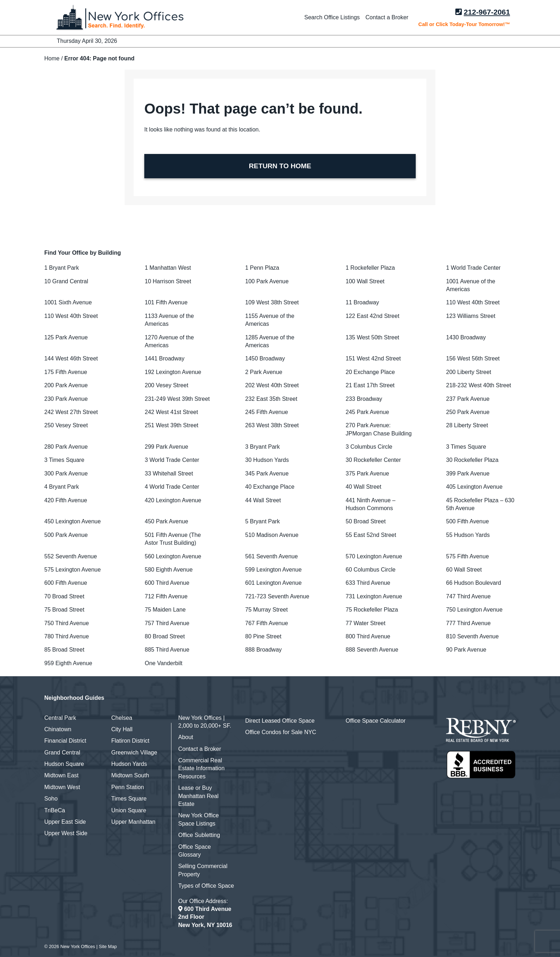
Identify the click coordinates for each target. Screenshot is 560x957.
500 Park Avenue (66, 535)
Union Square (129, 810)
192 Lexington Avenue (173, 372)
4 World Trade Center (172, 487)
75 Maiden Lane (165, 610)
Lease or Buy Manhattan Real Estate (198, 796)
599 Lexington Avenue (274, 570)
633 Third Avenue (368, 583)
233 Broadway (364, 399)
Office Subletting (199, 835)
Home (52, 58)
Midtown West (62, 787)
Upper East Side (65, 822)
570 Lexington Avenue (374, 556)
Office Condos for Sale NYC (281, 732)
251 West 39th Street (171, 425)
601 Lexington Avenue (274, 583)
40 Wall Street (364, 487)
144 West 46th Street (71, 358)
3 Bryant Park (263, 447)
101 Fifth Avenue (166, 302)
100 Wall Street (365, 281)
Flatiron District (131, 741)
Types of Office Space (206, 886)
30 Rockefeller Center (373, 460)
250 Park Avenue (468, 412)
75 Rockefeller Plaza (372, 610)
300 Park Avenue (66, 473)
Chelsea (122, 718)
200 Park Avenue (66, 385)
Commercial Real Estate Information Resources (201, 768)
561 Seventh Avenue (272, 556)
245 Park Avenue (367, 412)
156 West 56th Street (473, 358)
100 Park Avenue (267, 281)
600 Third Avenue (167, 583)
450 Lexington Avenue (72, 521)
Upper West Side (66, 833)
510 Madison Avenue (272, 535)
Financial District (65, 741)
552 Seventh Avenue (71, 556)
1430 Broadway (466, 337)
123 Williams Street (471, 316)
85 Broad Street (64, 650)
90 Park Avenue (466, 650)
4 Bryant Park (62, 487)
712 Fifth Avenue (166, 596)
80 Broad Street (165, 636)
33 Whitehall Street (169, 473)
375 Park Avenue (367, 473)
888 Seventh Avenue (372, 650)
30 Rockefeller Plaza (472, 460)
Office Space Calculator (376, 721)
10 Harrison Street (168, 281)
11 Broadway (362, 302)
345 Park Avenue (267, 473)
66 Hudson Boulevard (474, 583)
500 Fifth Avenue (467, 521)
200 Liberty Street (469, 372)
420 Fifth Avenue (66, 500)
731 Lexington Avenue (374, 596)
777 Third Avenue (468, 623)
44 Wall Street (263, 500)
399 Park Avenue (468, 473)
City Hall (122, 729)
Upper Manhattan (134, 822)
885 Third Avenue (167, 650)
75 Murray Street (267, 610)
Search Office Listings (332, 17)
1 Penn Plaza (262, 268)
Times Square (129, 799)
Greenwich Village (134, 752)
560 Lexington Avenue (173, 556)
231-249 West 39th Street (177, 399)
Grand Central (62, 752)
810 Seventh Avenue (472, 636)
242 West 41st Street (171, 412)
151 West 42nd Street (373, 358)
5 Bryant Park (263, 521)
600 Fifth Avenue (66, 583)
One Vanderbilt (164, 663)
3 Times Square (466, 447)
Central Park (60, 718)
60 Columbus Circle (371, 570)
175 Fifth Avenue (66, 372)
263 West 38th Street (272, 425)
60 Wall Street (464, 570)
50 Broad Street (366, 521)
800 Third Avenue (368, 636)
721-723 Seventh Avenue (277, 596)
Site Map (108, 946)
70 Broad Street (64, 596)
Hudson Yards (129, 764)
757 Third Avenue (167, 623)
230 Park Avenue (66, 399)
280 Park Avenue (66, 447)
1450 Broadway (265, 358)
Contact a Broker (387, 17)
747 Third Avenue (468, 596)
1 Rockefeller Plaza (370, 268)
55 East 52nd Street (371, 535)
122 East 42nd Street (372, 316)
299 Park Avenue (166, 447)
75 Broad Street (64, 610)
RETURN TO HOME (280, 166)
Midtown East (61, 775)
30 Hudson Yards (267, 460)
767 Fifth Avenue (267, 623)
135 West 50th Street (372, 337)
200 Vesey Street (166, 385)
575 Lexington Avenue (72, 570)
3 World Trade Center (172, 460)
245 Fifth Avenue (267, 412)
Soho (51, 799)
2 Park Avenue (264, 372)
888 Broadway (264, 650)
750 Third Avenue (67, 623)
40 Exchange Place (270, 487)
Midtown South (130, 775)
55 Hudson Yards (468, 535)
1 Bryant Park (62, 268)
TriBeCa (55, 810)
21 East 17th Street (370, 385)
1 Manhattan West (168, 268)
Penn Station (128, 787)
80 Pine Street (263, 636)
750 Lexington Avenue (474, 610)
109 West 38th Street (272, 302)
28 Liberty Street (467, 425)
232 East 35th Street (271, 399)
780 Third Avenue (67, 636)
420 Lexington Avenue (173, 500)
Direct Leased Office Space (280, 721)
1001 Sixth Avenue (68, 302)
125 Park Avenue (66, 337)
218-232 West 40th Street (479, 385)
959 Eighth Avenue (68, 663)
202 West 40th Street (272, 385)
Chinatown (58, 729)
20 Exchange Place (370, 372)
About (186, 737)
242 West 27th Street (71, 412)
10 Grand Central (66, 281)
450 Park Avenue (166, 521)
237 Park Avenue (468, 399)
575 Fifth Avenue (467, 556)
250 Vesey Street (66, 425)
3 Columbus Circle (369, 447)
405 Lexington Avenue (474, 487)
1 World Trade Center (473, 268)
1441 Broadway (164, 358)
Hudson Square (64, 764)
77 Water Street (366, 623)
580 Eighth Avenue (169, 570)
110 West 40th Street (473, 302)
